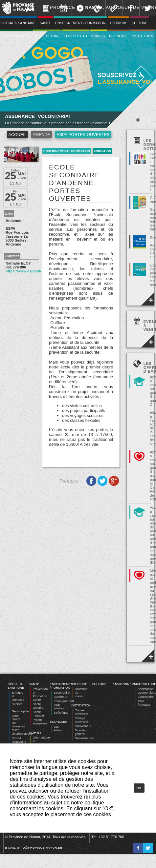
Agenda (41, 135)
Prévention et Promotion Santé (40, 694)
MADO (17, 738)
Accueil (18, 135)
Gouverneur (83, 726)
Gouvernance (84, 738)
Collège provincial (82, 720)
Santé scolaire (38, 706)
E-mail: (34, 848)
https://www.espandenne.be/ (30, 271)
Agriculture (48, 36)
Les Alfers (58, 728)
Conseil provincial (82, 712)
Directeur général (81, 732)
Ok (139, 788)
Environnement (127, 684)
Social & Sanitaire (16, 686)
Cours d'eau (75, 36)
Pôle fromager (144, 703)
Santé (45, 23)
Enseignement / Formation (80, 23)
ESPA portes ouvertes (83, 135)
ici (87, 797)
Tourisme (119, 23)
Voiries (98, 36)
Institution (142, 36)
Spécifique (61, 712)
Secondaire (62, 692)
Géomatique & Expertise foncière (41, 743)
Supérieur (61, 697)
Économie (118, 36)
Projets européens (40, 721)
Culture (140, 23)
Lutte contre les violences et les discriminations (22, 724)
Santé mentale (38, 714)
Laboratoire (146, 697)
